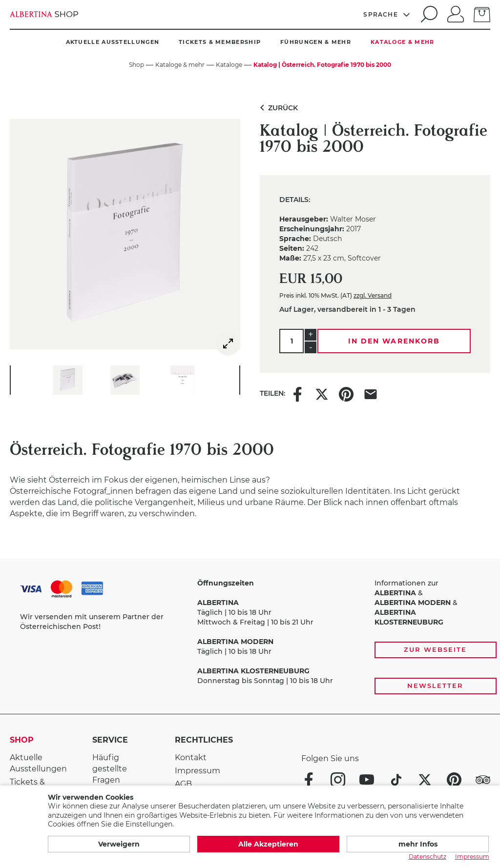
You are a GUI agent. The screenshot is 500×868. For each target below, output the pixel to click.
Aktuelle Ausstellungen (113, 42)
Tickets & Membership (220, 42)
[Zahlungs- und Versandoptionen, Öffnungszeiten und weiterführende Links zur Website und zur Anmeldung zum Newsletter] (250, 636)
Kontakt (191, 757)
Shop (22, 740)
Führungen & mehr (316, 42)
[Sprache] (387, 14)
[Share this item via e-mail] (371, 393)
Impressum (198, 771)
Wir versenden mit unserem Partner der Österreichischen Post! (92, 622)
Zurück (277, 108)
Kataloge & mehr (403, 42)
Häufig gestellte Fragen (110, 769)
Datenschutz (427, 857)
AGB (183, 784)
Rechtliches (204, 740)
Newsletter (435, 686)
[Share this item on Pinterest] (346, 393)
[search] (428, 14)
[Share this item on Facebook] (297, 393)
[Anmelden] (456, 13)
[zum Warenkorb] (482, 14)
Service (110, 740)
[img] (228, 343)
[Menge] (292, 341)
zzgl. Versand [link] (373, 295)
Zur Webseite (435, 649)
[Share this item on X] (322, 393)
